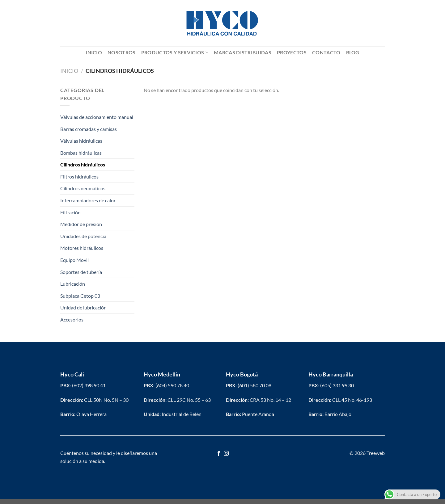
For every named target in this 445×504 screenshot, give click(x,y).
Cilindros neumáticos (83, 188)
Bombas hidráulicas (81, 153)
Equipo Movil (74, 260)
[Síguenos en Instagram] (226, 454)
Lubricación (73, 284)
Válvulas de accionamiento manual (97, 117)
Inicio (94, 52)
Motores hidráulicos (82, 248)
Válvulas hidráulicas (81, 141)
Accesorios (72, 319)
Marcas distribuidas (243, 52)
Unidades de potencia (83, 236)
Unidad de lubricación (83, 307)
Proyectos (292, 52)
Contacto (326, 52)
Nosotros (122, 52)
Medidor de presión (81, 224)
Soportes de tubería (81, 272)
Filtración (70, 212)
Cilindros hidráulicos (83, 164)
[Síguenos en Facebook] (219, 454)
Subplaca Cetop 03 (80, 296)
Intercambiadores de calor (88, 200)
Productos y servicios (175, 52)
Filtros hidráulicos (79, 176)
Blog (353, 52)
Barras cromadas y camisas (89, 129)
